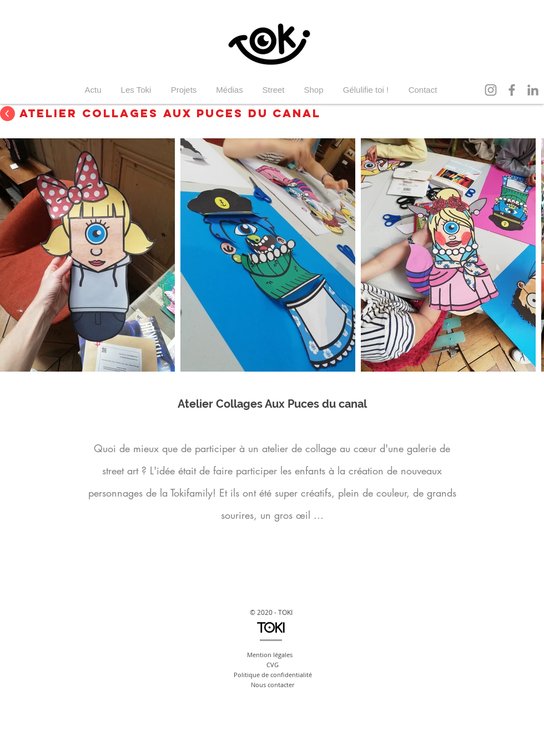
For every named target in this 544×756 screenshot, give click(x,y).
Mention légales (270, 655)
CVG (273, 665)
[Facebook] (512, 90)
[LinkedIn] (533, 90)
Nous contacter (273, 685)
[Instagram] (491, 90)
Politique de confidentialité (273, 675)
